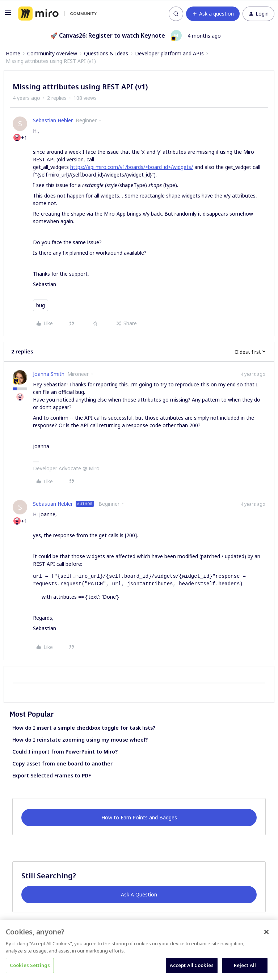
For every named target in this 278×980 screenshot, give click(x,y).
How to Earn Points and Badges (139, 817)
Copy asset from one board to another (62, 763)
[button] (8, 15)
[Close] (266, 932)
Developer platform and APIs (169, 53)
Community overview (52, 53)
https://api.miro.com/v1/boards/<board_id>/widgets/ (132, 167)
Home (13, 53)
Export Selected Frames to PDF (52, 775)
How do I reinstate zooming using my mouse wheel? (80, 740)
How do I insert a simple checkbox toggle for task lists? (84, 728)
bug (41, 305)
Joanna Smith (49, 374)
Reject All (245, 965)
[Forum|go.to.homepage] (57, 14)
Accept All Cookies (192, 965)
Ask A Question (139, 894)
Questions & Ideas (106, 53)
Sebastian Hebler (53, 120)
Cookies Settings (30, 965)
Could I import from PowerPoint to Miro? (65, 752)
